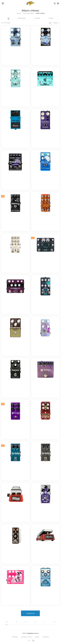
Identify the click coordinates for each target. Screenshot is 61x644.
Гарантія (37, 637)
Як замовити (46, 637)
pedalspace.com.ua (33, 633)
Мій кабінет (15, 637)
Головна (19, 13)
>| (54, 622)
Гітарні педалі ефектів (28, 13)
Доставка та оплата (26, 637)
